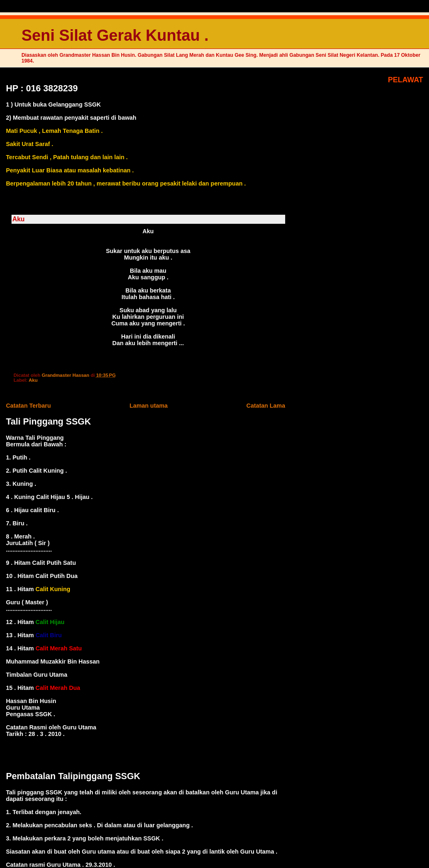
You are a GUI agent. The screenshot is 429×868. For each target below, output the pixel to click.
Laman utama (149, 406)
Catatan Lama (266, 406)
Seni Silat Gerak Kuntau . (115, 35)
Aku (33, 380)
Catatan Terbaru (28, 406)
